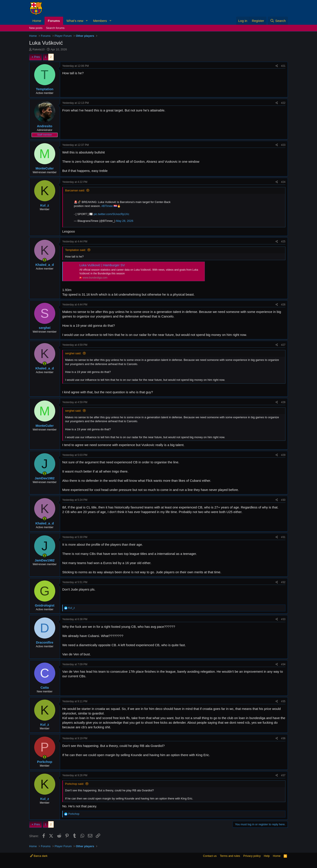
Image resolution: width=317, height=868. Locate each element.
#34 (283, 664)
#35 (283, 701)
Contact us (210, 856)
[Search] (278, 21)
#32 (283, 582)
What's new (75, 21)
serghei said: (73, 353)
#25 (283, 242)
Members (100, 21)
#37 (283, 775)
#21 (283, 66)
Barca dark (39, 856)
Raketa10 (39, 49)
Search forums (55, 28)
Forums (54, 21)
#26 (283, 305)
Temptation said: (76, 250)
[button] (87, 21)
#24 (283, 182)
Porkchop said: (75, 784)
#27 (283, 345)
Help (267, 856)
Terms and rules (230, 856)
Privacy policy (252, 856)
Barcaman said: (75, 190)
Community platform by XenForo (158, 864)
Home (37, 21)
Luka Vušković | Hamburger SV (102, 265)
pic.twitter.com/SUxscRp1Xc (111, 214)
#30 (283, 500)
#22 (283, 103)
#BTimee (107, 206)
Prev (37, 57)
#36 (283, 738)
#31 (283, 537)
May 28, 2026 (125, 221)
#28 (283, 402)
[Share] (277, 66)
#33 (283, 619)
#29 (283, 455)
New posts (36, 28)
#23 (283, 145)
